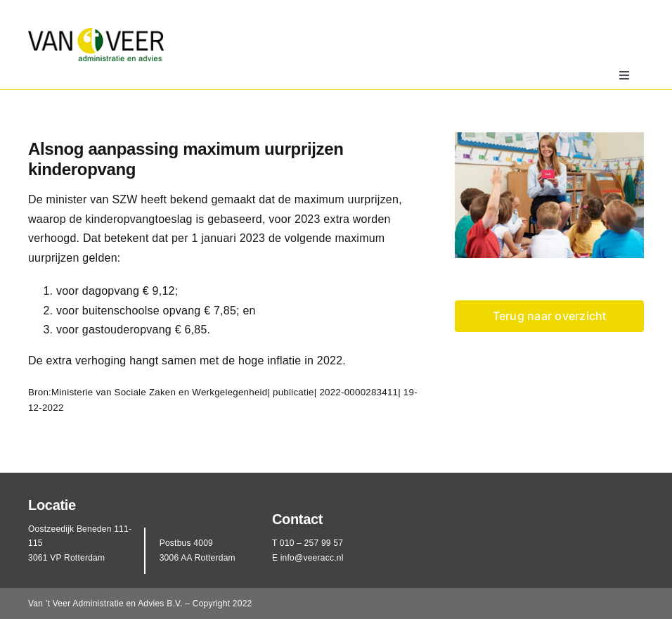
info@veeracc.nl (312, 558)
